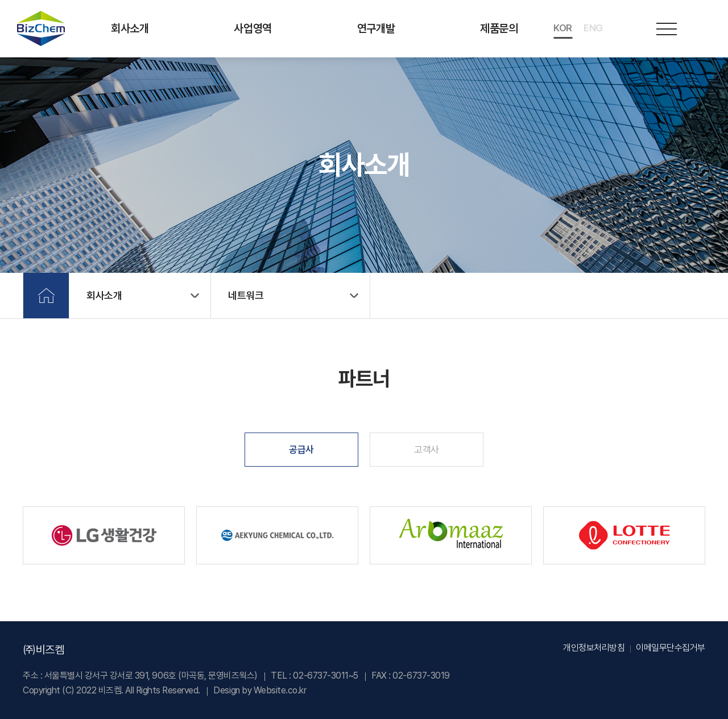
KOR (563, 28)
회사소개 (130, 28)
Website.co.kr (280, 690)
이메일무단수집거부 (671, 648)
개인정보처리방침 (594, 648)
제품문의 (499, 28)
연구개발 (376, 28)
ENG (593, 28)
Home (46, 296)
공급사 (301, 450)
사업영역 (253, 28)
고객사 (427, 450)
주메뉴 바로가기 (0, 0)
